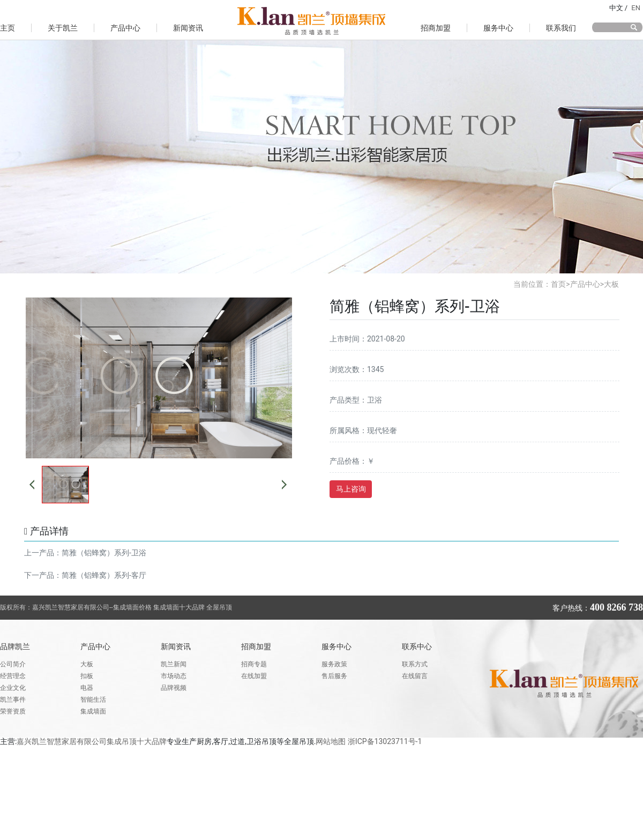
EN (636, 8)
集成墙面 (93, 711)
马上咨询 (351, 489)
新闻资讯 (188, 28)
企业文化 (13, 688)
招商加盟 (436, 28)
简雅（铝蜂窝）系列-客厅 (104, 575)
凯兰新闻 (174, 664)
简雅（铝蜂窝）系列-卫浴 (104, 553)
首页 (558, 284)
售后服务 (334, 676)
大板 (611, 284)
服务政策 (334, 664)
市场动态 (174, 676)
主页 (8, 28)
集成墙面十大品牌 (180, 607)
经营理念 (13, 676)
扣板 (87, 676)
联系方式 (415, 664)
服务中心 (498, 28)
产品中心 (125, 28)
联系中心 (417, 647)
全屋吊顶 (219, 607)
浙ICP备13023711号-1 (385, 741)
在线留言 (415, 676)
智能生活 (93, 700)
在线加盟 (254, 676)
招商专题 (254, 664)
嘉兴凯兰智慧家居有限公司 (62, 741)
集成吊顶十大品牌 (137, 741)
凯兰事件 (13, 700)
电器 (87, 688)
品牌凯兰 (15, 647)
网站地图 (331, 741)
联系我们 (561, 28)
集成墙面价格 (132, 607)
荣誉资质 (13, 711)
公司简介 (13, 664)
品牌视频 (174, 688)
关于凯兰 (63, 28)
